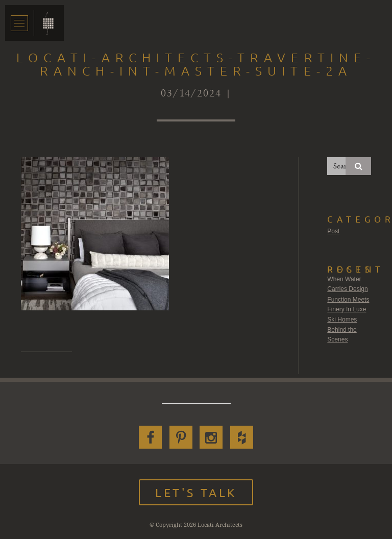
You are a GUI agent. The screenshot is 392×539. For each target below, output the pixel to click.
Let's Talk (196, 492)
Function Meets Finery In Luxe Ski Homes (348, 310)
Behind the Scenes (342, 335)
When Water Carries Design (347, 284)
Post (333, 231)
